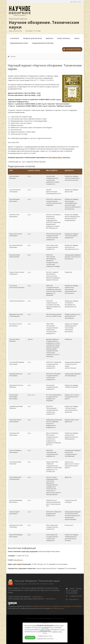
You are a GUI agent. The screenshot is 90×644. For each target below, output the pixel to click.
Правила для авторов (32, 38)
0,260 (39, 95)
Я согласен (30, 638)
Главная (13, 56)
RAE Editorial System (58, 608)
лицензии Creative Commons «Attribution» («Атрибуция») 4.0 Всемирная (57, 606)
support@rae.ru (38, 597)
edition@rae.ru (18, 560)
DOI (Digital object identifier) (59, 157)
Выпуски (49, 38)
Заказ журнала (64, 38)
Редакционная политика (43, 43)
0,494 (39, 93)
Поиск (77, 38)
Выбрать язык (76, 2)
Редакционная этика (19, 43)
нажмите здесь (57, 632)
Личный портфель (72, 49)
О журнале (14, 38)
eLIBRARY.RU (12, 87)
